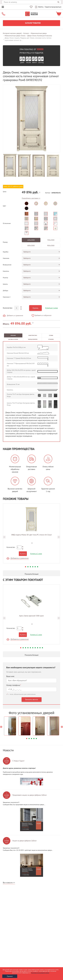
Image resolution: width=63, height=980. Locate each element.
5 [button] (35, 567)
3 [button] (30, 567)
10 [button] (42, 648)
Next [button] (59, 537)
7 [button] (35, 648)
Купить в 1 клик (52, 308)
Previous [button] (4, 537)
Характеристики (33, 335)
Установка (51, 339)
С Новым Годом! (18, 761)
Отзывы (51, 335)
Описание (13, 335)
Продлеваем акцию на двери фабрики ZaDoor (30, 795)
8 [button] (38, 648)
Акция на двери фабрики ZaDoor (24, 841)
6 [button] (38, 567)
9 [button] (40, 648)
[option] (31, 119)
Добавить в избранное (43, 315)
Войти (41, 7)
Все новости (8, 883)
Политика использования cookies (40, 973)
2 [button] (28, 567)
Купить (35, 308)
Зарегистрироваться (53, 7)
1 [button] (26, 567)
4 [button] (33, 567)
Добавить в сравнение (15, 316)
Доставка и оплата (13, 339)
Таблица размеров (33, 339)
